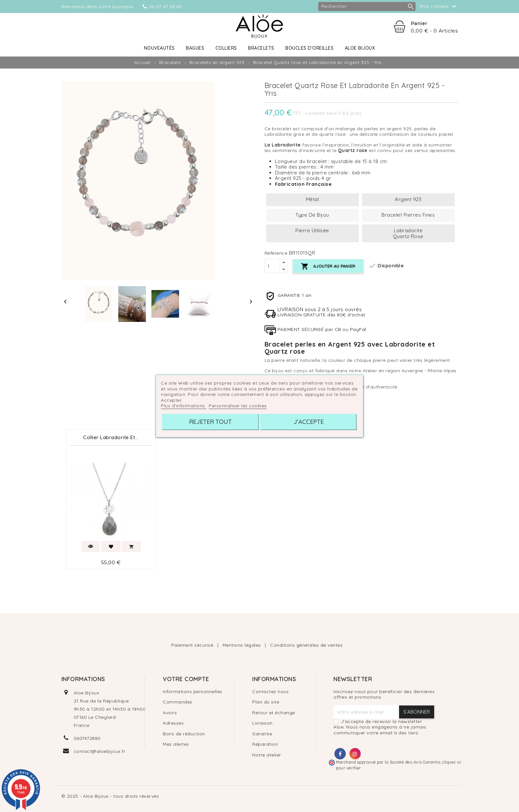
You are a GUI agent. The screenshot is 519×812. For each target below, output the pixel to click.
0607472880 (87, 738)
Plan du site (266, 702)
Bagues (195, 48)
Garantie (262, 734)
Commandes (178, 702)
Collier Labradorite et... (111, 437)
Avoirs (170, 713)
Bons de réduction (184, 734)
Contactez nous (270, 691)
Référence (276, 253)
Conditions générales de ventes (306, 645)
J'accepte (309, 422)
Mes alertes (176, 744)
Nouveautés (159, 48)
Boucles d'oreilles (309, 48)
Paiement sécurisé (193, 645)
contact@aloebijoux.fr (100, 751)
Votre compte (186, 679)
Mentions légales (243, 645)
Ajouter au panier (328, 266)
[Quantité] (272, 266)
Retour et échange (274, 713)
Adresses (173, 723)
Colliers (226, 48)
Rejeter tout (210, 422)
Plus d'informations (184, 406)
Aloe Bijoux (360, 48)
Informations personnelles (193, 691)
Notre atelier (267, 755)
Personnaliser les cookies (238, 406)
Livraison (262, 723)
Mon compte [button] (439, 6)
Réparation (265, 744)
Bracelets (261, 48)
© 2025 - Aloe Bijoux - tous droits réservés (110, 796)
